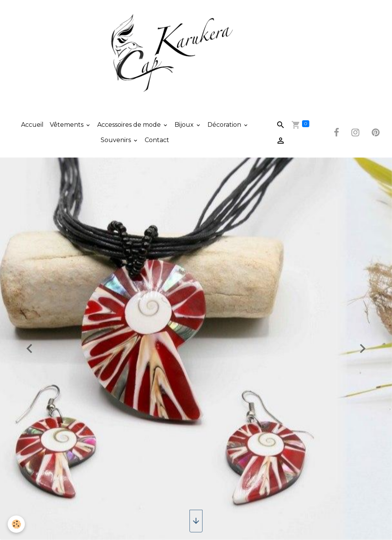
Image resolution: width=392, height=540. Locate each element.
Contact (157, 140)
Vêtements (67, 125)
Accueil (32, 125)
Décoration (225, 125)
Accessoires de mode (130, 125)
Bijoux (185, 125)
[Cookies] (16, 524)
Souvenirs (117, 140)
